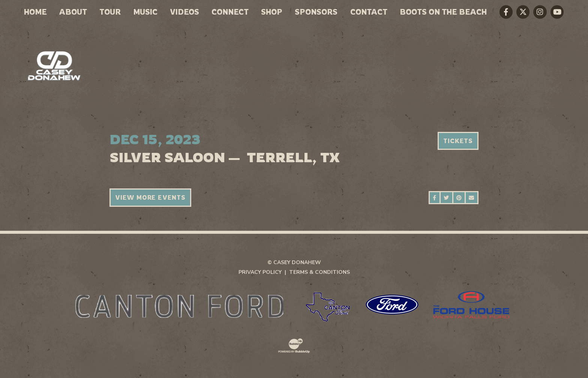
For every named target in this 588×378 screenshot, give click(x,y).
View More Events (150, 197)
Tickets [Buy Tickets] (458, 141)
